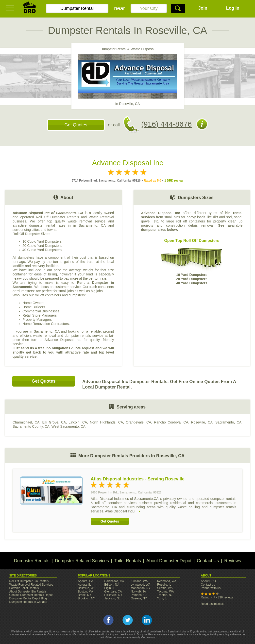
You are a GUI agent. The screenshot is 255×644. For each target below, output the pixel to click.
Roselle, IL (164, 585)
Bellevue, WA (87, 588)
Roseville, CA (202, 422)
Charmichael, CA (26, 422)
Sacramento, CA (228, 422)
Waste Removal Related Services (31, 585)
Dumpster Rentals (32, 561)
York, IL (162, 598)
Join (203, 8)
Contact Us (208, 561)
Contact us (208, 585)
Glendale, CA (113, 592)
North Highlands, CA (107, 422)
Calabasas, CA (114, 581)
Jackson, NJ (112, 598)
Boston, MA (85, 592)
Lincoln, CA (78, 422)
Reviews (233, 561)
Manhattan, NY (141, 588)
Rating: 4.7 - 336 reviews (217, 597)
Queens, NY (139, 598)
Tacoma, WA (166, 592)
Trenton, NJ (165, 595)
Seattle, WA (165, 588)
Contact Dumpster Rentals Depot (31, 595)
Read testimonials (212, 604)
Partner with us (211, 588)
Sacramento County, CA (31, 426)
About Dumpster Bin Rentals (28, 592)
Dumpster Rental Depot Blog (28, 598)
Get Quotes (76, 125)
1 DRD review (174, 181)
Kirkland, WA (139, 581)
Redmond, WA (167, 581)
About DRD (208, 581)
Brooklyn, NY (86, 598)
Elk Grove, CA (54, 422)
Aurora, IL (84, 585)
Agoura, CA (85, 581)
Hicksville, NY (113, 595)
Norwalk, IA (138, 592)
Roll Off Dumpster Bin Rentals (29, 581)
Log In (233, 8)
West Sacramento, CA (68, 426)
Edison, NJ (111, 585)
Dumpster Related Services (82, 561)
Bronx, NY (85, 595)
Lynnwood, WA (141, 585)
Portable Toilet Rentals (24, 588)
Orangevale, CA (138, 422)
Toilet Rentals (128, 561)
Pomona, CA (139, 595)
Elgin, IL (110, 588)
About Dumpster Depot (169, 561)
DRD (30, 9)
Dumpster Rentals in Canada (28, 602)
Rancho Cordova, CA (171, 422)
